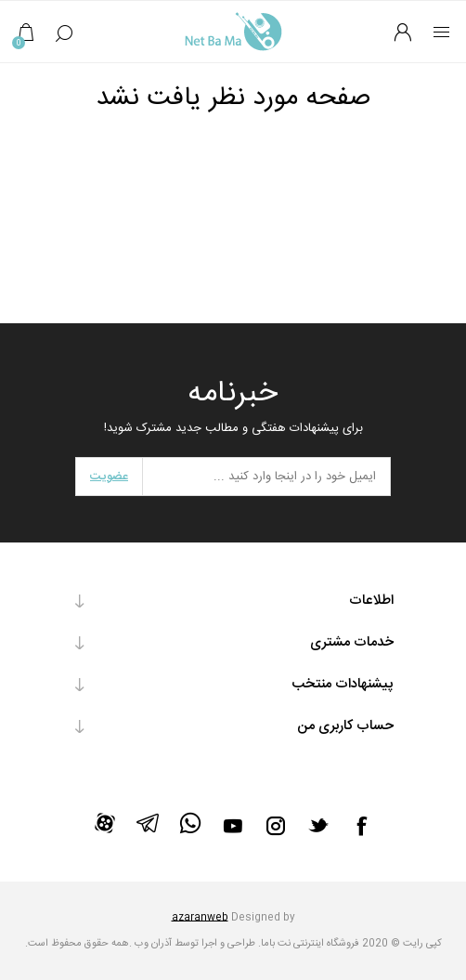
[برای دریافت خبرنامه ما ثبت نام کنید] (266, 477)
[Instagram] (276, 826)
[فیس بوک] (361, 826)
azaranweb (200, 918)
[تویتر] (318, 825)
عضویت (109, 477)
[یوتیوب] (233, 826)
